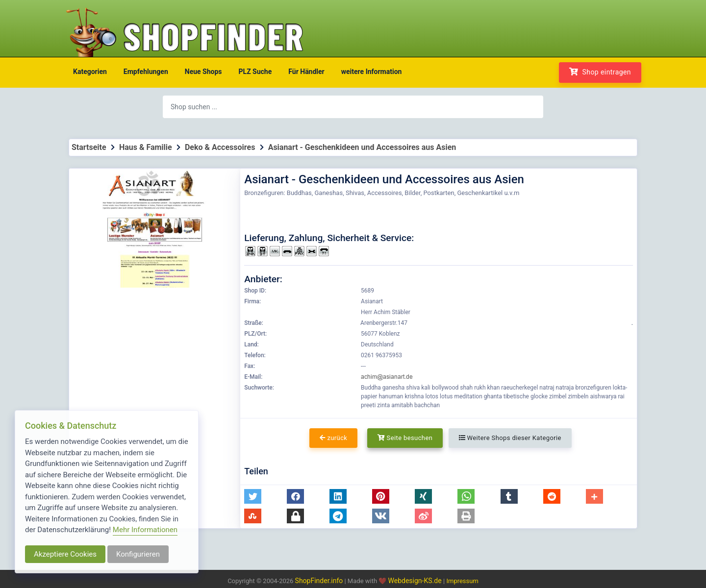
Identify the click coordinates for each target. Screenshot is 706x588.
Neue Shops (203, 72)
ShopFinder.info (319, 581)
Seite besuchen (405, 438)
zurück (333, 438)
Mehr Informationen (145, 530)
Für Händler (306, 72)
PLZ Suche (255, 72)
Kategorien (90, 72)
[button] (253, 496)
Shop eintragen (600, 72)
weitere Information (372, 72)
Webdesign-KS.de (416, 581)
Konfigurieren (138, 554)
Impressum (462, 581)
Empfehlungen (146, 72)
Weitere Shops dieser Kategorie (510, 438)
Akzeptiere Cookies (65, 554)
